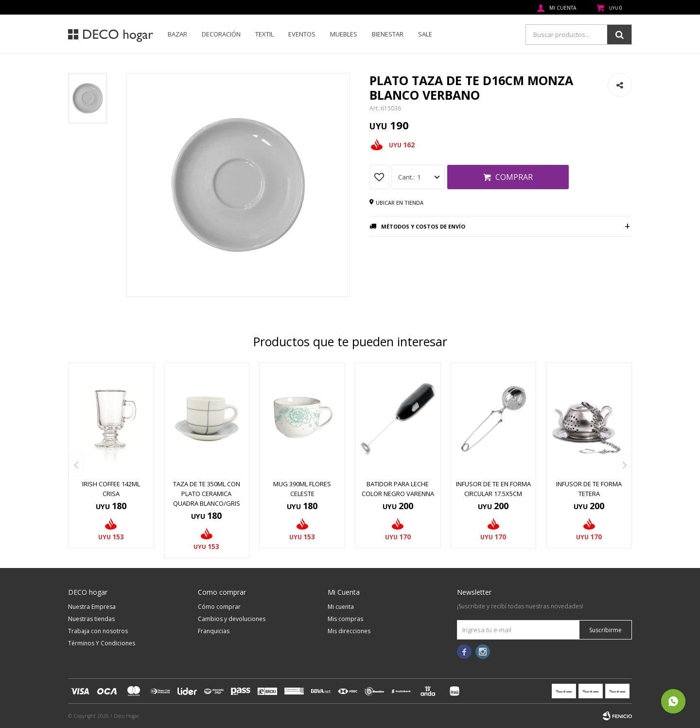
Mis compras (345, 619)
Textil (264, 34)
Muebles (344, 34)
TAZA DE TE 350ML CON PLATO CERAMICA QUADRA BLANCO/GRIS (207, 494)
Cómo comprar (219, 607)
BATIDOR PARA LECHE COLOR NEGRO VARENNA (398, 489)
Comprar (514, 177)
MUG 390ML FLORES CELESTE (302, 489)
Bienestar (388, 34)
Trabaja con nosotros (98, 631)
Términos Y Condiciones (102, 643)
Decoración (221, 34)
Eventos (302, 34)
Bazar (177, 34)
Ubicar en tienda (400, 203)
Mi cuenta (341, 607)
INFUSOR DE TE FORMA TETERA (589, 489)
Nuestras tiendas (91, 619)
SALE (425, 34)
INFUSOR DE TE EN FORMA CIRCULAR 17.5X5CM (493, 489)
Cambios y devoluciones (232, 619)
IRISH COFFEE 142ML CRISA (111, 489)
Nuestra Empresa (92, 607)
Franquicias (214, 631)
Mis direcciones (349, 631)
